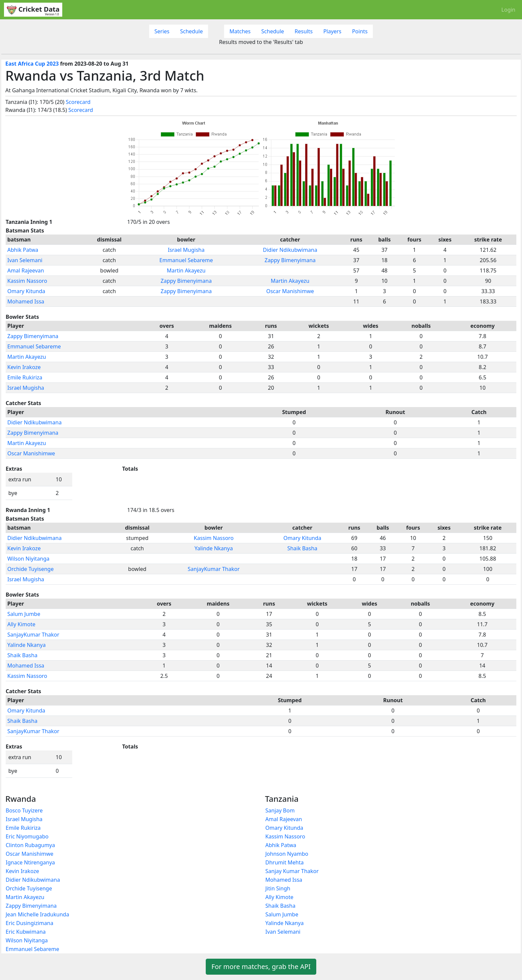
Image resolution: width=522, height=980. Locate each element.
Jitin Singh (278, 888)
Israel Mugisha (186, 250)
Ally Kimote (21, 624)
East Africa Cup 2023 (32, 64)
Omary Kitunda (26, 291)
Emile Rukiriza (25, 377)
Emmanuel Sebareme (186, 260)
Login (508, 10)
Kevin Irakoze (24, 367)
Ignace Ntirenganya (30, 862)
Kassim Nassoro (27, 281)
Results (304, 31)
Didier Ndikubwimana (290, 250)
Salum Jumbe (24, 614)
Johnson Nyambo (287, 854)
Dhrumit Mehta (284, 862)
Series (162, 31)
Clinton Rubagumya (30, 845)
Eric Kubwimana (26, 932)
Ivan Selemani (25, 260)
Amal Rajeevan (26, 270)
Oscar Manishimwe (290, 291)
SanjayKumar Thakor (214, 569)
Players (332, 31)
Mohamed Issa (26, 301)
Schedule (191, 31)
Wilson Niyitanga (28, 559)
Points (360, 31)
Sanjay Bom (280, 810)
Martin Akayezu (186, 270)
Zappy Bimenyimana (290, 260)
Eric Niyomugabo (27, 836)
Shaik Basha (302, 548)
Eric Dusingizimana (29, 923)
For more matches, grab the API (261, 967)
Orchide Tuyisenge (30, 569)
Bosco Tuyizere (24, 810)
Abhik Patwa (23, 250)
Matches (240, 31)
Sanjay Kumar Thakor (292, 871)
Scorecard (78, 102)
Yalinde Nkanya (214, 548)
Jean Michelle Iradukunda (37, 914)
